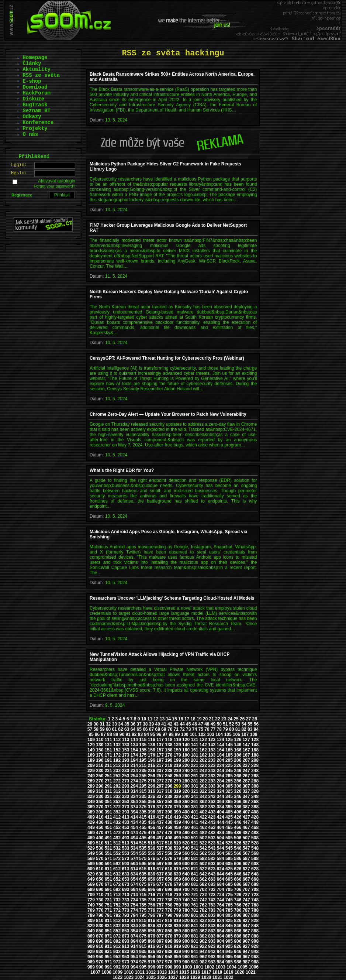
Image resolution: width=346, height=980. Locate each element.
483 (212, 833)
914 (134, 946)
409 (91, 817)
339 (177, 796)
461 (194, 827)
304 (221, 786)
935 (143, 952)
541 (194, 848)
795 (143, 915)
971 (108, 962)
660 (186, 879)
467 (246, 827)
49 (213, 724)
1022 (117, 977)
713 (125, 895)
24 (230, 719)
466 (238, 827)
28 (254, 719)
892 (117, 941)
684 (221, 884)
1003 (220, 967)
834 (134, 926)
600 (186, 864)
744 (221, 900)
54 (244, 724)
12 (156, 719)
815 (143, 921)
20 (205, 719)
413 (125, 817)
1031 (217, 977)
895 (143, 941)
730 (100, 900)
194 (134, 760)
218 (169, 765)
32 (108, 724)
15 (174, 719)
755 (143, 905)
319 (177, 791)
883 (212, 936)
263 (212, 776)
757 (160, 905)
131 (108, 745)
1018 (217, 972)
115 (143, 740)
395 (143, 812)
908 (255, 941)
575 (143, 859)
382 (203, 807)
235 (143, 771)
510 (100, 843)
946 (238, 952)
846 (238, 926)
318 (169, 791)
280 (186, 781)
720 (186, 895)
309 (91, 791)
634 (134, 874)
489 (91, 838)
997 (160, 967)
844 (221, 926)
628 (255, 869)
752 (117, 905)
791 (108, 915)
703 (212, 890)
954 (134, 957)
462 (203, 827)
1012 (151, 972)
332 (117, 796)
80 (231, 729)
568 (255, 853)
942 (203, 952)
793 (125, 915)
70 (170, 729)
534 (134, 848)
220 (186, 765)
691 (108, 890)
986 (238, 962)
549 (91, 853)
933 (125, 952)
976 (152, 962)
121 (194, 740)
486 (238, 833)
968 (255, 957)
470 (100, 833)
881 (194, 936)
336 (152, 796)
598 (169, 864)
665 (229, 879)
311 (108, 791)
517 (160, 843)
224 (221, 765)
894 (134, 941)
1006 (254, 967)
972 (117, 962)
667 (246, 879)
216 (152, 765)
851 (108, 931)
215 (143, 765)
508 (255, 838)
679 (177, 884)
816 (152, 921)
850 (100, 931)
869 (91, 936)
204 (221, 760)
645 (229, 874)
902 (203, 941)
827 (246, 921)
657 (160, 879)
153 (125, 750)
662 (203, 879)
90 (122, 734)
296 (152, 786)
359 (177, 802)
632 (117, 874)
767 (246, 905)
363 (212, 802)
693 (125, 890)
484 (221, 833)
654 (134, 879)
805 (229, 915)
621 (194, 869)
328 (255, 791)
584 (221, 859)
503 (212, 838)
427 (246, 817)
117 (160, 740)
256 (152, 776)
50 (219, 724)
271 (108, 781)
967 (246, 957)
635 (143, 874)
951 (108, 957)
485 (229, 833)
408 (255, 812)
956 (152, 957)
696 (152, 890)
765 (229, 905)
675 (143, 884)
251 (108, 776)
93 (140, 734)
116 (152, 740)
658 (169, 879)
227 (246, 765)
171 (108, 755)
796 (152, 915)
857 (160, 931)
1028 (184, 977)
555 (143, 853)
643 (212, 874)
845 (229, 926)
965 (229, 957)
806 (238, 915)
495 (143, 838)
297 (160, 786)
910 (100, 946)
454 (134, 827)
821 (194, 921)
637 (160, 874)
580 (186, 859)
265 (229, 776)
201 (194, 760)
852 (117, 931)
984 (221, 962)
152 (117, 750)
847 (246, 926)
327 (246, 791)
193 (125, 760)
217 (160, 765)
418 (169, 817)
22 (217, 719)
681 (194, 884)
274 (134, 781)
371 (108, 807)
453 (125, 827)
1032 (229, 977)
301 (194, 786)
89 (116, 734)
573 (125, 859)
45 (188, 724)
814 (134, 921)
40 (158, 724)
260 (186, 776)
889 (91, 941)
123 (212, 740)
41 (164, 724)
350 (100, 802)
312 (117, 791)
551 (108, 853)
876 (152, 936)
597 (160, 864)
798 (169, 915)
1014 (173, 972)
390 (100, 812)
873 (125, 936)
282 (203, 781)
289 (91, 786)
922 (203, 946)
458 (169, 827)
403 (212, 812)
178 (169, 755)
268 (255, 776)
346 (238, 796)
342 (203, 796)
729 (91, 900)
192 (117, 760)
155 (143, 750)
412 (117, 817)
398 (169, 812)
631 (108, 874)
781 (194, 910)
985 (229, 962)
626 (238, 869)
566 (238, 853)
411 (108, 817)
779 (177, 910)
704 (221, 890)
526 (238, 843)
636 (152, 874)
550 (100, 853)
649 (91, 879)
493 (125, 838)
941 (194, 952)
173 (125, 755)
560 (186, 853)
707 (246, 890)
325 (229, 791)
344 (221, 796)
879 (177, 936)
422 (203, 817)
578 (169, 859)
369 (91, 807)
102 (202, 734)
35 (127, 724)
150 (100, 750)
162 (203, 750)
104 (219, 734)
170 (100, 755)
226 (238, 765)
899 (177, 941)
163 (212, 750)
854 (134, 931)
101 (193, 734)
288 (255, 781)
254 (134, 776)
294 (134, 786)
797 (160, 915)
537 (160, 848)
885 (229, 936)
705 (229, 890)
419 (177, 817)
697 (160, 890)
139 (177, 745)
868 (255, 931)
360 (186, 802)
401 (194, 812)
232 (117, 771)
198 (169, 760)
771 (108, 910)
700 (186, 890)
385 (229, 807)
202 (203, 760)
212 (117, 765)
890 (100, 941)
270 (100, 781)
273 (125, 781)
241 (194, 771)
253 (125, 776)
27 (248, 719)
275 (143, 781)
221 (194, 765)
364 (221, 802)
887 (246, 936)
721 (194, 895)
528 (255, 843)
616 (152, 869)
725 (229, 895)
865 (229, 931)
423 (212, 817)
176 (152, 755)
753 (125, 905)
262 (203, 776)
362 (203, 802)
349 (91, 802)
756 (152, 905)
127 (246, 740)
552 (117, 853)
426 (238, 817)
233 (125, 771)
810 (100, 921)
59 (102, 729)
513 (125, 843)
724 (221, 895)
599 (177, 864)
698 (169, 890)
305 (229, 786)
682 (203, 884)
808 (255, 915)
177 (160, 755)
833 (125, 926)
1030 (206, 977)
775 (143, 910)
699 (177, 890)
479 (177, 833)
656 (152, 879)
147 (246, 745)
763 (212, 905)
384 (221, 807)
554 (134, 853)
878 (169, 936)
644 (221, 874)
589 (91, 864)
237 (160, 771)
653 (125, 879)
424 (221, 817)
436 (152, 822)
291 (108, 786)
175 (143, 755)
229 (91, 771)
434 (134, 822)
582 (203, 859)
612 (117, 869)
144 (221, 745)
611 (108, 869)
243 (212, 771)
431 (108, 822)
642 (203, 874)
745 (229, 900)
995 (143, 967)
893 (125, 941)
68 (158, 729)
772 (117, 910)
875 (143, 936)
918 (169, 946)
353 (125, 802)
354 (134, 802)
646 (238, 874)
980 (186, 962)
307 (246, 786)
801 (194, 915)
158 (169, 750)
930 (100, 952)
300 (186, 786)
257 (160, 776)
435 (143, 822)
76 (207, 729)
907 (246, 941)
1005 (243, 967)
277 (160, 781)
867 (246, 931)
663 (212, 879)
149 (91, 750)
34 (120, 724)
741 (194, 900)
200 (186, 760)
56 (256, 724)
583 (212, 859)
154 (134, 750)
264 (221, 776)
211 (108, 765)
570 (100, 859)
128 (255, 740)
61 (115, 729)
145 (229, 745)
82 (244, 729)
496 (152, 838)
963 (212, 957)
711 (108, 895)
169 (91, 755)
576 (152, 859)
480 (186, 833)
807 (246, 915)
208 (255, 760)
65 (139, 729)
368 (255, 802)
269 (91, 781)
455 (143, 827)
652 (117, 879)
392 (117, 812)
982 (203, 962)
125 (229, 740)
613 (125, 869)
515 (143, 843)
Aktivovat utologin (57, 181)
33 (115, 724)
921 (194, 946)
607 (246, 864)
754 (134, 905)
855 (143, 931)
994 (134, 967)
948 (255, 952)
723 (212, 895)
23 (224, 719)
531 (108, 848)
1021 (251, 972)
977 (160, 962)
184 (221, 755)
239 (177, 771)
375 (143, 807)
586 (238, 859)
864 (221, 931)
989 (91, 967)
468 (255, 827)
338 (169, 796)
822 (203, 921)
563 (212, 853)
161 (194, 750)
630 (100, 874)
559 (177, 853)
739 (177, 900)
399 (177, 812)
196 (152, 760)
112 (117, 740)
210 (100, 765)
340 (186, 796)
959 (177, 957)
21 (212, 719)
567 (246, 853)
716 (152, 895)
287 (246, 781)
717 (160, 895)
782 (203, 910)
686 (238, 884)
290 (100, 786)
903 (212, 941)
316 (152, 791)
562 (203, 853)
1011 (140, 972)
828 (255, 921)
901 (194, 941)
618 (169, 869)
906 (238, 941)
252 (117, 776)
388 (255, 807)
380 (186, 807)
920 (186, 946)
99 (177, 734)
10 (144, 719)
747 (246, 900)
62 (120, 729)
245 (229, 771)
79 (225, 729)
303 (212, 786)
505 (229, 838)
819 (177, 921)
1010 (129, 972)
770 (100, 910)
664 (221, 879)
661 (194, 879)
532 (117, 848)
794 (134, 915)
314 (134, 791)
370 (100, 807)
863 (212, 931)
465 (229, 827)
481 (194, 833)
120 (186, 740)
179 (177, 755)
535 (143, 848)
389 (91, 812)
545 (229, 848)
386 (238, 807)
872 (117, 936)
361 (194, 802)
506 (238, 838)
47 (200, 724)
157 (160, 750)
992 (117, 967)
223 (212, 765)
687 (246, 884)
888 (255, 936)
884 (221, 936)
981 (194, 962)
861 (194, 931)
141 (194, 745)
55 (250, 724)
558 (169, 853)
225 (229, 765)
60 (108, 729)
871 (108, 936)
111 (108, 740)
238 (169, 771)
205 (229, 760)
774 (134, 910)
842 (203, 926)
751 (108, 905)
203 (212, 760)
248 (255, 771)
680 (186, 884)
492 (117, 838)
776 (152, 910)
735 (143, 900)
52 (231, 724)
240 (186, 771)
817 (160, 921)
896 (152, 941)
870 (100, 936)
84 (256, 729)
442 (203, 822)
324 (221, 791)
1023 (129, 977)
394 (134, 812)
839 (177, 926)
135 (143, 745)
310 (100, 791)
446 (238, 822)
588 (255, 859)
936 (152, 952)
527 (246, 843)
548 (255, 848)
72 (182, 729)
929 (91, 952)
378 (169, 807)
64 (133, 729)
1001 (198, 967)
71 (176, 729)
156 (152, 750)
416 (152, 817)
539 (177, 848)
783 (212, 910)
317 (160, 791)
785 (229, 910)
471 (108, 833)
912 (117, 946)
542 (203, 848)
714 (134, 895)
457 (160, 827)
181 (194, 755)
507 (246, 838)
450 (100, 827)
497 (160, 838)
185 (229, 755)
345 (229, 796)
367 (246, 802)
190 (100, 760)
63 (127, 729)
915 (143, 946)
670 (100, 884)
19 (199, 719)
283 (212, 781)
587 (246, 859)
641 (194, 874)
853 (125, 931)
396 (152, 812)
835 (143, 926)
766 (238, 905)
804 (221, 915)
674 (134, 884)
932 (117, 952)
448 (255, 822)
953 (125, 957)
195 (143, 760)
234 (134, 771)
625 (229, 869)
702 (203, 890)
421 (194, 817)
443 (212, 822)
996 (152, 967)
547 (246, 848)
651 (108, 879)
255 (143, 776)
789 (91, 915)
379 (177, 807)
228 (255, 765)
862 (203, 931)
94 (147, 734)
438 (169, 822)
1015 (184, 972)
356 (152, 802)
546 (238, 848)
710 (100, 895)
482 (203, 833)
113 (125, 740)
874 (134, 936)
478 (169, 833)
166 (238, 750)
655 (143, 879)
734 (134, 900)
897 (160, 941)
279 (177, 781)
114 (134, 740)
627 (246, 869)
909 (91, 946)
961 (194, 957)
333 (125, 796)
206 (238, 760)
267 (246, 776)
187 (246, 755)
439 (177, 822)
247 (246, 771)
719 (177, 895)
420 (186, 817)
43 (176, 724)
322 (203, 791)
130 (100, 745)
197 (160, 760)
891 (108, 941)
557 (160, 853)
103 (211, 734)
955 (143, 957)
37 (139, 724)
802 (203, 915)
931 (108, 952)
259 (177, 776)
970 (100, 962)
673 (125, 884)
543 (212, 848)
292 (117, 786)
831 (108, 926)
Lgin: (19, 165)
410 (100, 817)
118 (169, 740)
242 (203, 771)
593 (125, 864)
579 (177, 859)
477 (160, 833)
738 (169, 900)
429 (91, 822)
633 (125, 874)
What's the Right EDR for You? (122, 470)
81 (238, 729)
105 (228, 734)
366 (238, 802)
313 (125, 791)
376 (152, 807)
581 (194, 859)
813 (125, 921)
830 (100, 926)
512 (117, 843)
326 (238, 791)
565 (229, 853)
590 (100, 864)
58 (96, 729)
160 (186, 750)
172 (117, 755)
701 (194, 890)
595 (143, 864)
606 (238, 864)
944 (221, 952)
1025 (151, 977)
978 (169, 962)
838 (169, 926)
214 (134, 765)
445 (229, 822)
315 (143, 791)
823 (212, 921)
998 (169, 967)
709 (91, 895)
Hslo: (19, 173)
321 (194, 791)
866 (238, 931)
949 (91, 957)
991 (108, 967)
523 (212, 843)
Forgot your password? (55, 186)
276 (152, 781)
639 (177, 874)
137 (160, 745)
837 (160, 926)
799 (177, 915)
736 (152, 900)
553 (125, 853)
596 (152, 864)
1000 (187, 967)
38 (145, 724)
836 (152, 926)
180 (186, 755)
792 (117, 915)
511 (108, 843)
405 (229, 812)
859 (177, 931)
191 (108, 760)
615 (143, 869)
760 (186, 905)
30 (96, 724)
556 (152, 853)
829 (91, 926)
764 (221, 905)
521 (194, 843)
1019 (229, 972)
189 (91, 760)
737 (160, 900)
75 (200, 729)
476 (152, 833)
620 (186, 869)
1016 (195, 972)
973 (125, 962)
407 (246, 812)
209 (91, 765)
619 (177, 869)
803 (212, 915)
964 (221, 957)
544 (221, 848)
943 (212, 952)
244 (221, 771)
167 (246, 750)
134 (134, 745)
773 (125, 910)
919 (177, 946)
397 (160, 812)
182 (203, 755)
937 (160, 952)
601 (194, 864)
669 (91, 884)
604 (221, 864)
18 (193, 719)
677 (160, 884)
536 (152, 848)
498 (169, 838)
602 (203, 864)
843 (212, 926)
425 (229, 817)
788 (255, 910)
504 (221, 838)
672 (117, 884)
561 (194, 853)
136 (152, 745)
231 (108, 771)
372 (117, 807)
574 (134, 859)
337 (160, 796)
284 (221, 781)
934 (134, 952)
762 (203, 905)
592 (117, 864)
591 (108, 864)
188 (255, 755)
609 (91, 869)
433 (125, 822)
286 (238, 781)
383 (212, 807)
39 (151, 724)
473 (125, 833)
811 (108, 921)
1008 (106, 972)
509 (91, 843)
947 (246, 952)
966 (238, 957)
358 (169, 802)
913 (125, 946)
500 (186, 838)
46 (195, 724)
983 (212, 962)
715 (143, 895)
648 (255, 874)
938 (169, 952)
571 (108, 859)
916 (152, 946)
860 (186, 931)
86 (97, 734)
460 (186, 827)
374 (134, 807)
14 (168, 719)
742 (203, 900)
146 (238, 745)
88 (109, 734)
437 (160, 822)
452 (117, 827)
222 (203, 765)
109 (91, 740)
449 (91, 827)
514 (134, 843)
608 (255, 864)
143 (212, 745)
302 (203, 786)
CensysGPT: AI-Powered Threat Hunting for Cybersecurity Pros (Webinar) (167, 358)
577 (160, 859)
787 (246, 910)
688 (255, 884)
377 (160, 807)
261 (194, 776)
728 (255, 895)
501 (194, 838)
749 (91, 905)
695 (143, 890)
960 (186, 957)
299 (177, 786)
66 (145, 729)
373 (125, 807)
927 (246, 946)
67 (151, 729)
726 (238, 895)
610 (100, 869)
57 (90, 729)
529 (91, 848)
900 (186, 941)
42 (170, 724)
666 (238, 879)
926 (238, 946)
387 (246, 807)
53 (238, 724)
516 (152, 843)
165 (229, 750)
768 (255, 905)
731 (108, 900)
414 (134, 817)
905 (229, 941)
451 (108, 827)
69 (164, 729)
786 (238, 910)
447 (246, 822)
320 (186, 791)
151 (108, 750)
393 (125, 812)
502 (203, 838)
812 (117, 921)
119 (177, 740)
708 (255, 890)
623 (212, 869)
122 (203, 740)
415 (143, 817)
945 (229, 952)
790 (100, 915)
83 (250, 729)
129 (91, 745)
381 (194, 807)
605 (229, 864)
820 (186, 921)
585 (229, 859)
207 (246, 760)
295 (143, 786)
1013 (162, 972)
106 (236, 734)
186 (238, 755)
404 (221, 812)
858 (169, 931)
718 (169, 895)
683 (212, 884)
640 (186, 874)
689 (91, 890)
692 (117, 890)
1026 (162, 977)
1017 (206, 972)
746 (238, 900)
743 (212, 900)
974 (134, 962)
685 (229, 884)
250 (100, 776)
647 (246, 874)
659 (177, 879)
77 (213, 729)
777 (160, 910)
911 (108, 946)
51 (225, 724)
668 (255, 879)
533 (125, 848)
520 (186, 843)
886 (238, 936)
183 (212, 755)
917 (160, 946)
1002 (209, 967)
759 (177, 905)
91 (128, 734)
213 (125, 765)
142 (203, 745)
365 (229, 802)
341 (194, 796)
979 (177, 962)
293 (125, 786)
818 (169, 921)
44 (182, 724)
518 (169, 843)
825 (229, 921)
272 (117, 781)
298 (169, 786)
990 (100, 967)
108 (254, 734)
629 (91, 874)
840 (186, 926)
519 (177, 843)
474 (134, 833)
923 (212, 946)
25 (236, 719)
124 (221, 740)
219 (177, 765)
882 (203, 936)
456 (152, 827)
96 (159, 734)
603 (212, 864)
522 (203, 843)
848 (255, 926)
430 (100, 822)
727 (246, 895)
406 (238, 812)
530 (100, 848)
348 (255, 796)
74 (195, 729)
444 (221, 822)
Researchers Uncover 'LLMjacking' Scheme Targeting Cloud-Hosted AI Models (172, 598)
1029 (195, 977)
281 (194, 781)
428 (255, 817)
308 (255, 786)
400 (186, 812)
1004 (231, 967)
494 (134, 838)
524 (221, 843)
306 (238, 786)
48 (207, 724)
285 (229, 781)
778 (169, 910)
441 (194, 822)
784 (221, 910)
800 (186, 915)
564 (221, 853)
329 (91, 796)
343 (212, 796)
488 (255, 833)
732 (117, 900)
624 (221, 869)
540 (186, 848)
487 (246, 833)
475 (143, 833)
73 (188, 729)
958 (169, 957)
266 (238, 776)
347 (246, 796)
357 (160, 802)
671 (108, 884)
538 (169, 848)
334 (134, 796)
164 (221, 750)
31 (102, 724)
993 (125, 967)
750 (100, 905)
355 (143, 802)
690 (100, 890)
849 (91, 931)
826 (238, 921)
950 (100, 957)
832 (117, 926)
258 (169, 776)
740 (186, 900)
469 (91, 833)
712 (117, 895)
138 (169, 745)
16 (181, 719)
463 (212, 827)
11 (150, 719)
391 (108, 812)
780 (186, 910)
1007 (95, 972)
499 (177, 838)
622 (203, 869)
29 (90, 724)
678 (169, 884)
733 (125, 900)
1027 (173, 977)
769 (91, 910)
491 (108, 838)
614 (134, 869)
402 (203, 812)
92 (134, 734)
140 (186, 745)
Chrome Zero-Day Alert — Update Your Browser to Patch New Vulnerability (168, 414)
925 (229, 946)
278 (169, 781)
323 (212, 791)
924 (221, 946)
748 (255, 900)
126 (238, 740)
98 (171, 734)
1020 (240, 972)
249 (91, 776)
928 (255, 946)
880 (186, 936)
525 (229, 843)
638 (169, 874)
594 (134, 864)
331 (108, 796)
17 (187, 719)
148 (255, 745)
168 (255, 750)
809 (91, 921)
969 (91, 962)
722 (203, 895)
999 (177, 967)
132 (117, 745)
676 (152, 884)
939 (177, 952)
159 (177, 750)
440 (186, 822)
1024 (140, 977)
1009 (117, 972)
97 (165, 734)
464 (221, 827)
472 (117, 833)
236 (152, 771)
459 (177, 827)
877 (160, 936)
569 (91, 859)
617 (160, 869)
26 (242, 719)
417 (160, 817)
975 (143, 962)
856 (152, 931)
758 (169, 905)
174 (134, 755)
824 (221, 921)
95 (153, 734)
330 (100, 796)
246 (238, 771)
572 (117, 859)
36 (133, 724)
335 (143, 796)
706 (238, 890)
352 (117, 802)
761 (194, 905)
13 (162, 719)
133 (125, 745)
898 (169, 941)
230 (100, 771)
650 (100, 879)
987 (246, 962)
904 (221, 941)
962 (203, 957)
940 (186, 952)
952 (117, 957)
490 (100, 838)
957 (160, 957)
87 (103, 734)
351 (108, 802)
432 (117, 822)
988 (255, 962)
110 (100, 740)
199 (177, 760)
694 (134, 890)
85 (91, 734)
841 (194, 926)
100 (185, 734)
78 (219, 729)
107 (245, 734)
